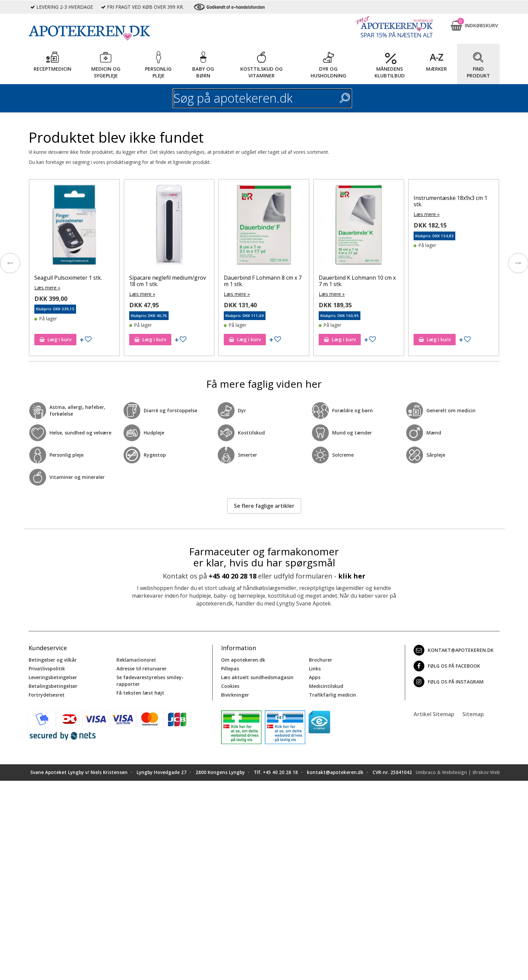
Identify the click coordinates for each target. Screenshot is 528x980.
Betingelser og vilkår (53, 660)
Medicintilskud (326, 686)
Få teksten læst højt (140, 693)
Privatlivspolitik (47, 669)
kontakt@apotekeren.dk (454, 650)
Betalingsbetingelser (53, 686)
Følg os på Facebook (447, 666)
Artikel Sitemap (434, 714)
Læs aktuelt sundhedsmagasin (257, 677)
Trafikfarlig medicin (332, 695)
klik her (352, 576)
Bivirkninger (235, 695)
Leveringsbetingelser (53, 677)
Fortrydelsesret (47, 695)
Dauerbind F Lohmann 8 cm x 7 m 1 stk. (263, 281)
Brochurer (321, 660)
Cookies (230, 686)
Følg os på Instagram (449, 682)
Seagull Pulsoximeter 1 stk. (68, 278)
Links (315, 669)
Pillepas (230, 669)
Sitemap (473, 714)
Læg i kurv (55, 339)
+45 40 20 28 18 (233, 576)
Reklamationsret (136, 660)
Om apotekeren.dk (243, 660)
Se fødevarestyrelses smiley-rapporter (150, 681)
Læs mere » (47, 288)
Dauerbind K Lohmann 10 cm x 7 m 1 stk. (357, 281)
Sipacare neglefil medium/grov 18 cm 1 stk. (168, 281)
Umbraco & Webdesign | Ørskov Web (458, 772)
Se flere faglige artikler (264, 506)
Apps (315, 677)
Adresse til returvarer (142, 669)
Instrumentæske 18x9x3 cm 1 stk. (450, 201)
